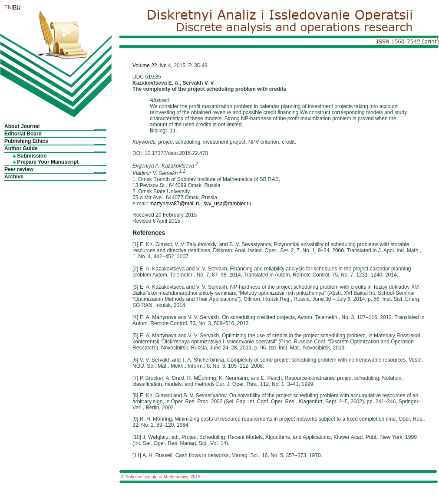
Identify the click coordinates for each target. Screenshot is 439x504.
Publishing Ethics (26, 141)
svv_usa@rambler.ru (228, 204)
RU (17, 7)
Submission (32, 156)
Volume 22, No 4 (152, 66)
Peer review (19, 169)
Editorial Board (23, 134)
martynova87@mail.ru (175, 204)
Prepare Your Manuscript (48, 162)
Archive (14, 177)
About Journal (22, 126)
